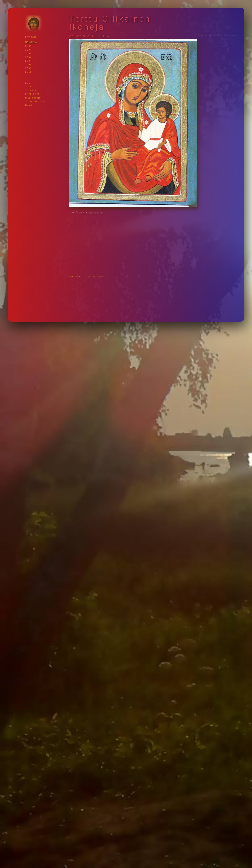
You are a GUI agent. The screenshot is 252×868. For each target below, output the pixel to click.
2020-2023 (33, 94)
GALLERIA (31, 42)
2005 (29, 54)
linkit (29, 105)
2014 (29, 83)
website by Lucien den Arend (86, 277)
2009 (29, 68)
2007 (29, 61)
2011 (29, 76)
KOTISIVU (31, 37)
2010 (29, 72)
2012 (29, 79)
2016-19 (31, 90)
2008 (29, 65)
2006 (29, 57)
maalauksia (33, 98)
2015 (29, 87)
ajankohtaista (35, 102)
